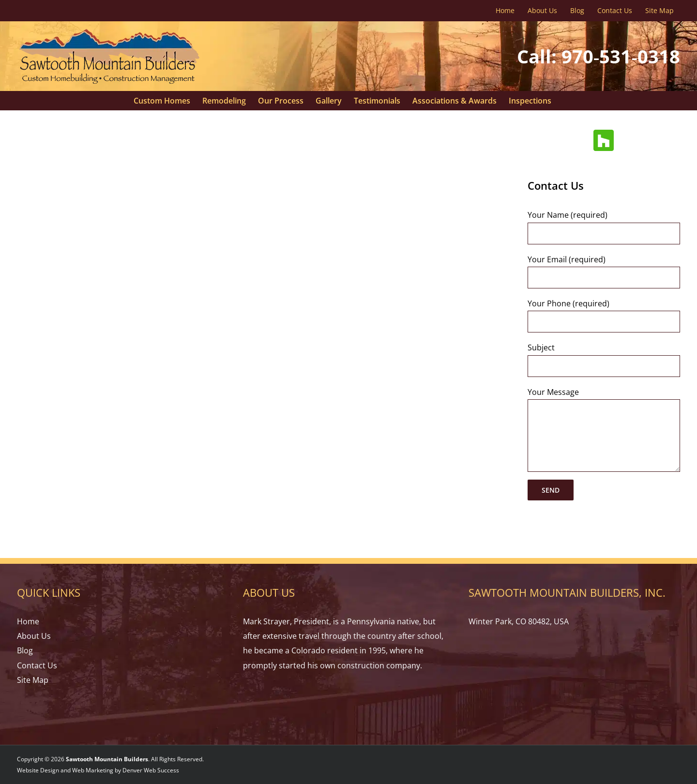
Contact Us (37, 665)
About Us (34, 636)
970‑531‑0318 (621, 56)
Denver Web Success (151, 770)
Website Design (38, 770)
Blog (25, 650)
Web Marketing (93, 770)
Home (28, 621)
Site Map (33, 680)
